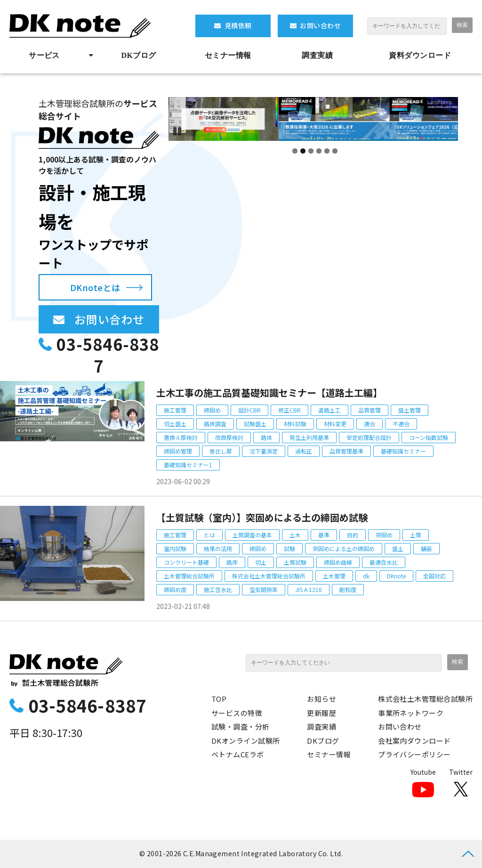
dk (366, 576)
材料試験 (295, 424)
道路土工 (329, 410)
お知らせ (321, 699)
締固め (212, 410)
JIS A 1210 (309, 589)
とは (209, 535)
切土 (261, 562)
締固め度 (175, 589)
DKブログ (138, 55)
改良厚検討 (229, 437)
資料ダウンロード (420, 55)
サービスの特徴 (237, 713)
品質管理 (370, 410)
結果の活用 (218, 548)
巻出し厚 (221, 451)
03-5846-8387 (108, 355)
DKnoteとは (95, 287)
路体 (266, 437)
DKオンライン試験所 (246, 741)
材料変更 (335, 424)
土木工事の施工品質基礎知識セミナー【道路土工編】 (269, 393)
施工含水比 (218, 589)
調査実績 (317, 55)
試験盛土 (255, 424)
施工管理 (175, 410)
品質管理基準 (346, 451)
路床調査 (215, 424)
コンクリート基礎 (186, 562)
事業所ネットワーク (411, 713)
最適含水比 (384, 562)
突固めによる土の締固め (344, 548)
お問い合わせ (320, 25)
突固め (384, 535)
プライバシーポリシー (414, 754)
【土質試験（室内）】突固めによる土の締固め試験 (262, 517)
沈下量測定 (264, 451)
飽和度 (348, 589)
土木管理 (334, 576)
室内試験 (175, 548)
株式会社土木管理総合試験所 (269, 576)
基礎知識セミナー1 (188, 465)
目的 (353, 535)
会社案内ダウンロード (414, 741)
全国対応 (434, 576)
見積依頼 (238, 25)
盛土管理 (410, 410)
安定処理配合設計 (369, 437)
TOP (219, 699)
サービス (44, 55)
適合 (370, 424)
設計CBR (249, 410)
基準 (324, 535)
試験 (289, 548)
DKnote (396, 576)
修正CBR (289, 410)
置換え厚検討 (181, 437)
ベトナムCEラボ (238, 754)
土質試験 (295, 562)
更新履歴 (321, 713)
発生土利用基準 (309, 437)
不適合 (401, 424)
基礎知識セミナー (403, 451)
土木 (295, 535)
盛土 (398, 548)
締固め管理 (178, 451)
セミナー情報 (228, 55)
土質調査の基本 (252, 535)
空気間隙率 (264, 589)
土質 (416, 535)
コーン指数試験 (429, 437)
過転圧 (304, 451)
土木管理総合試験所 (189, 576)
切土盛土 (175, 424)
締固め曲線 (338, 562)
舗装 (426, 548)
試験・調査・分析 (241, 726)
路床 (232, 562)
